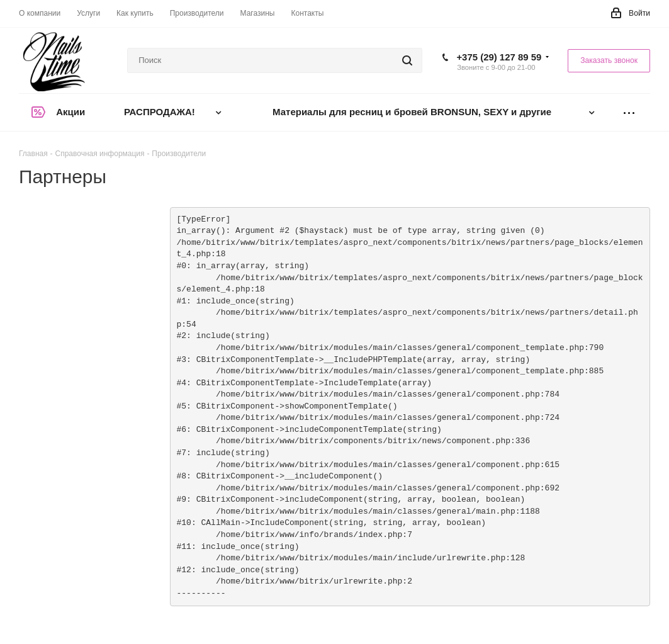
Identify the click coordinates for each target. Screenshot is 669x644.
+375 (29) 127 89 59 (499, 57)
